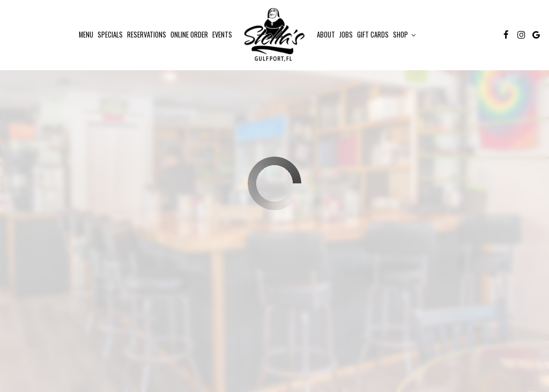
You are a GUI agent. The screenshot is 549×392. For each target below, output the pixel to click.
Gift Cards (373, 35)
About (326, 35)
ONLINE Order (189, 35)
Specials (110, 35)
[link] (274, 35)
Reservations (147, 35)
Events (222, 35)
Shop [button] (404, 35)
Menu (86, 35)
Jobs (346, 35)
